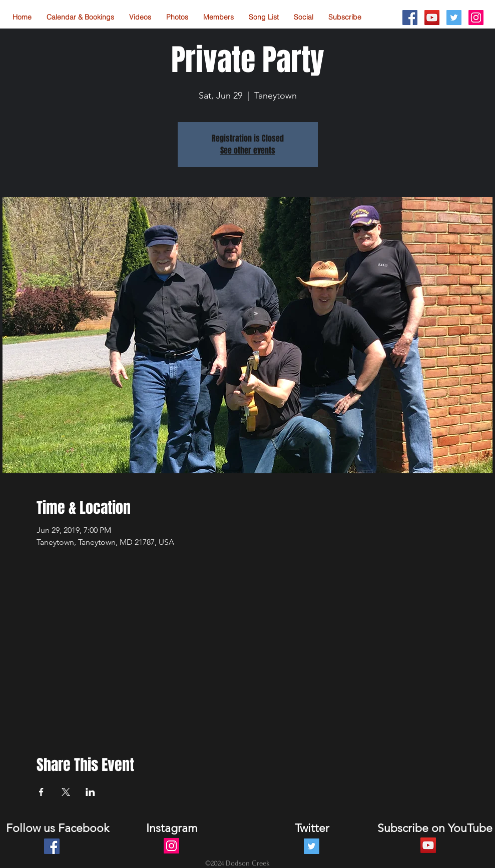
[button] (304, 17)
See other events (248, 150)
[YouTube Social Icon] (432, 18)
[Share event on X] (66, 792)
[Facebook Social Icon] (410, 18)
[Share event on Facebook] (41, 792)
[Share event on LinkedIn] (90, 792)
